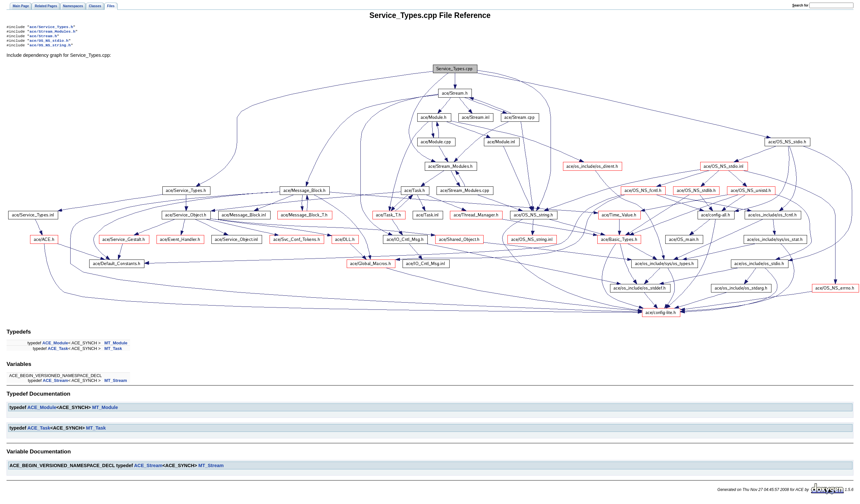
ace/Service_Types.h (51, 27)
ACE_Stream (56, 384)
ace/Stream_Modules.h (52, 33)
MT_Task (113, 352)
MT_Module (116, 346)
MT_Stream (116, 384)
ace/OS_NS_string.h (50, 48)
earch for (800, 5)
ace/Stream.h (43, 38)
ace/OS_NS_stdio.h (49, 43)
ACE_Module (55, 346)
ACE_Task (58, 352)
